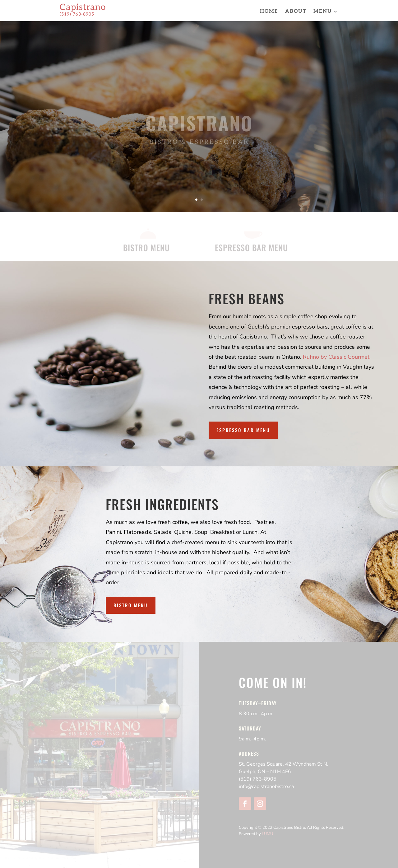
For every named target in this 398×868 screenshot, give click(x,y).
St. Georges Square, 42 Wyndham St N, (284, 764)
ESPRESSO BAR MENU (251, 248)
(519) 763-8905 (258, 779)
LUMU (267, 834)
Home (269, 12)
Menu (323, 12)
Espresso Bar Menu (243, 430)
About (296, 12)
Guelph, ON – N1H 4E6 (265, 772)
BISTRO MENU (146, 248)
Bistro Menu (131, 605)
